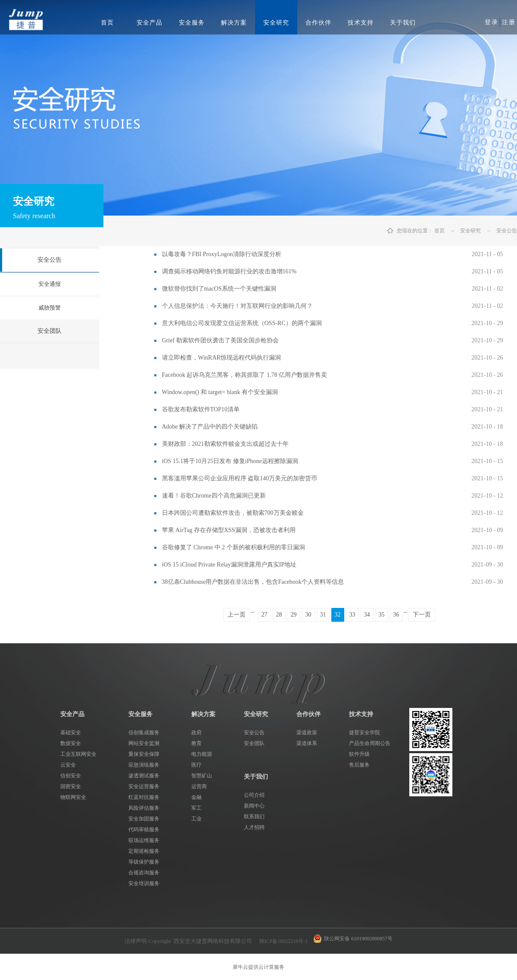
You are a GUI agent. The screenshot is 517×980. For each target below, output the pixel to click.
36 (396, 615)
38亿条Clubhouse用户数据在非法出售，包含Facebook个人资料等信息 (253, 582)
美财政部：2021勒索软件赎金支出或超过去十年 (225, 444)
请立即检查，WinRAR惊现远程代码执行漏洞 (221, 358)
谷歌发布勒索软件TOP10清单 (201, 409)
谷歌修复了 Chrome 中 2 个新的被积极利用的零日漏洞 (234, 547)
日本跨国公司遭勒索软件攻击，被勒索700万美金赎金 (233, 513)
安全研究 (470, 231)
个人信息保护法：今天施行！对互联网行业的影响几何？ (237, 306)
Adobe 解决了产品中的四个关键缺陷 (210, 427)
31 (323, 615)
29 (294, 615)
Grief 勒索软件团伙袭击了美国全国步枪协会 (220, 340)
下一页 (422, 615)
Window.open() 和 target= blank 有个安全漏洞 (220, 392)
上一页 (237, 615)
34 (367, 615)
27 (265, 615)
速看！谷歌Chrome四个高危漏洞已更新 (214, 496)
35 (382, 615)
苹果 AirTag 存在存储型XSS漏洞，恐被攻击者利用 (229, 530)
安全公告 (507, 231)
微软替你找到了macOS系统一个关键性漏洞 (219, 289)
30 (308, 615)
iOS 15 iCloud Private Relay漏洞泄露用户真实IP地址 (229, 565)
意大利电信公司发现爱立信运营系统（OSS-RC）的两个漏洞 (242, 323)
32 (338, 615)
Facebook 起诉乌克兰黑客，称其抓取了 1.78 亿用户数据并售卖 (244, 375)
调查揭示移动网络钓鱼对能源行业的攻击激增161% (229, 271)
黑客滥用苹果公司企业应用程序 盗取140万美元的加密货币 (240, 478)
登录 (492, 22)
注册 (509, 22)
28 (279, 615)
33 (352, 615)
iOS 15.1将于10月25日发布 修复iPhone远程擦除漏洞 (230, 461)
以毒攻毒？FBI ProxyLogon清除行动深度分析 (222, 254)
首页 (107, 23)
